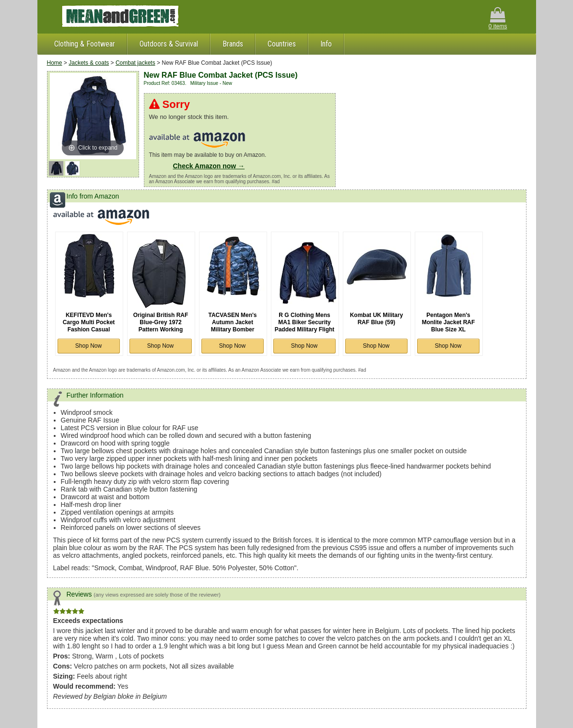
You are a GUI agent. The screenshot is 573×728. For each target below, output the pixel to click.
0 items (498, 18)
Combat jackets (135, 63)
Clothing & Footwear (85, 44)
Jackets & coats (89, 63)
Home (55, 63)
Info (326, 44)
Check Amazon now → (209, 166)
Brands (233, 44)
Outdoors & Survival (169, 44)
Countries (282, 44)
